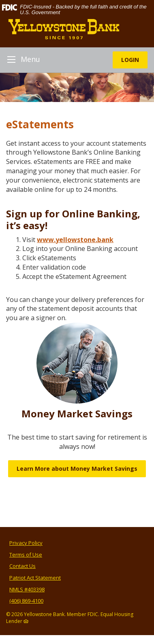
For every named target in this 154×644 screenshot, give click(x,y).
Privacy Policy (26, 543)
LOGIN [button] (130, 60)
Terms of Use (26, 555)
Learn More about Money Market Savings (77, 469)
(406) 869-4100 (26, 601)
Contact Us (22, 566)
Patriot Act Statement (35, 578)
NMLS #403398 (27, 589)
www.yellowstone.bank (75, 240)
